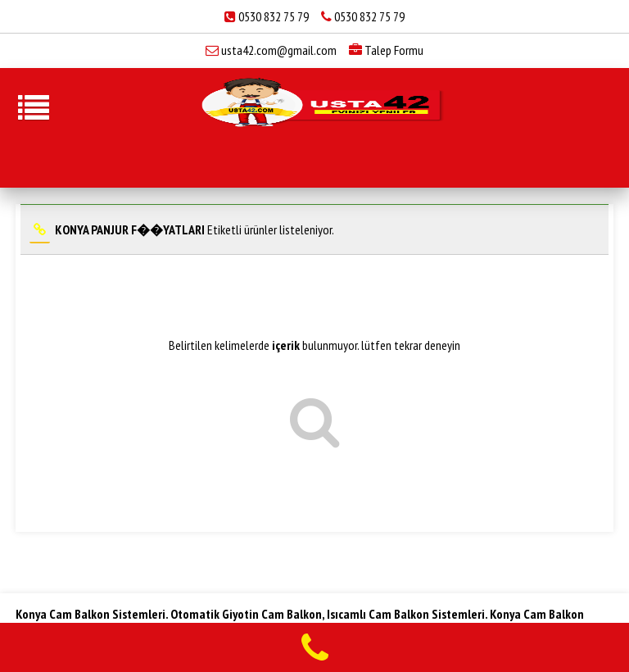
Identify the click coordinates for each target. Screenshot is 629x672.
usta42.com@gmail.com (279, 50)
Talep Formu (386, 50)
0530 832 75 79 (274, 16)
